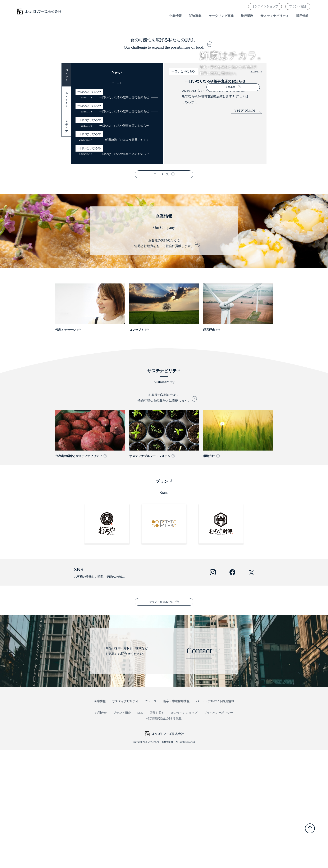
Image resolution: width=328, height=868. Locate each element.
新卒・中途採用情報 (176, 819)
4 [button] (170, 131)
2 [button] (164, 131)
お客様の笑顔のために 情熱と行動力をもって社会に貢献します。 (164, 361)
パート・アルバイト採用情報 (215, 819)
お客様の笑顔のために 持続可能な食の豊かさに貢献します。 (164, 515)
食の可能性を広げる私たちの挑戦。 (164, 161)
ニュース (151, 819)
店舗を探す (157, 831)
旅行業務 (247, 16)
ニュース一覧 (161, 292)
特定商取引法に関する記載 (164, 836)
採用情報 (302, 16)
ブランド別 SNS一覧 (161, 720)
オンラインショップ (265, 6)
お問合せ (101, 831)
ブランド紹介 (298, 6)
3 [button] (167, 131)
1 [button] (160, 131)
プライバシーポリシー (218, 831)
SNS (140, 831)
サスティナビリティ (275, 16)
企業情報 (100, 819)
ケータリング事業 (221, 16)
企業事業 (230, 87)
